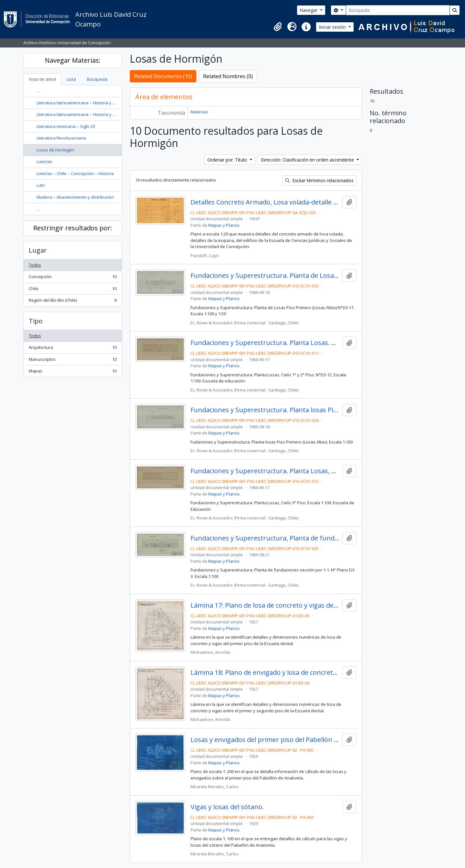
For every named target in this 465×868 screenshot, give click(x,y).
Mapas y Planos (224, 225)
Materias (199, 112)
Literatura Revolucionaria (61, 138)
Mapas (72, 372)
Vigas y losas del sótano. (227, 807)
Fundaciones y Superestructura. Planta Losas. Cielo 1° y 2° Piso (265, 343)
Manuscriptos (72, 361)
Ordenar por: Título (228, 160)
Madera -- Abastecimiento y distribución (75, 197)
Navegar (309, 10)
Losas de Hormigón (55, 150)
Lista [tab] (71, 79)
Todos (35, 265)
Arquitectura (72, 349)
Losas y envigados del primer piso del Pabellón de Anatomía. (265, 740)
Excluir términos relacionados (319, 180)
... (38, 91)
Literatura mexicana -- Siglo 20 (66, 126)
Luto (41, 185)
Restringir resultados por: (73, 228)
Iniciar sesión (333, 27)
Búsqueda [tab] (97, 79)
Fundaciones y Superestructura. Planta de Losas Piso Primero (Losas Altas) (265, 276)
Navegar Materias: (73, 60)
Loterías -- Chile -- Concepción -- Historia (75, 173)
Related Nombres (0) (228, 76)
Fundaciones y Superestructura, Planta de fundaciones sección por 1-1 (265, 538)
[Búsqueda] (398, 10)
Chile (72, 290)
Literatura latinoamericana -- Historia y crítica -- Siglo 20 (90, 103)
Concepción (72, 278)
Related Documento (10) (163, 76)
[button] (278, 27)
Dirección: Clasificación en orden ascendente (308, 160)
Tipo (36, 321)
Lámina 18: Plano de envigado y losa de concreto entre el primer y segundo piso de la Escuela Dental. (265, 673)
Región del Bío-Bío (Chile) (72, 302)
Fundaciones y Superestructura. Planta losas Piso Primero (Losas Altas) (265, 410)
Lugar (38, 250)
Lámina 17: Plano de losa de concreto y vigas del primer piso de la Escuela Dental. (265, 605)
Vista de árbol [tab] (42, 79)
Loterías (44, 162)
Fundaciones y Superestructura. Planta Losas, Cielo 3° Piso (265, 471)
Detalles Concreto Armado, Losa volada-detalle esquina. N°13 (265, 202)
